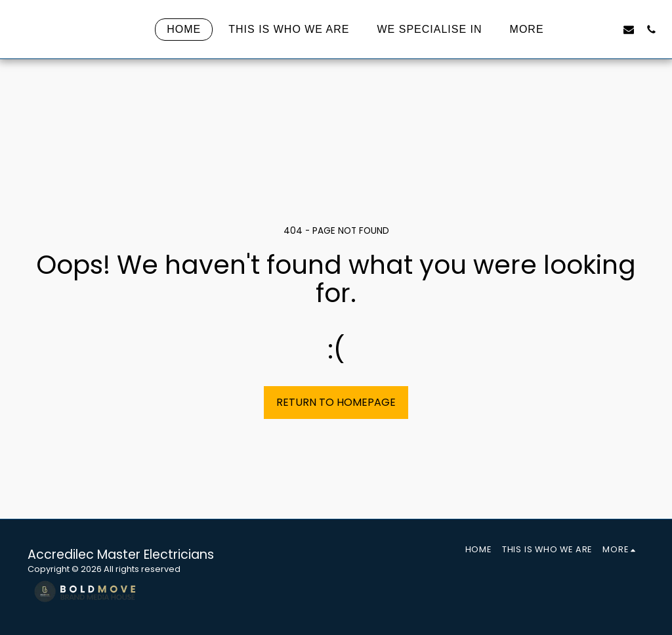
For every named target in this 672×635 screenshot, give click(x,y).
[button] (584, 29)
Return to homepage (336, 402)
